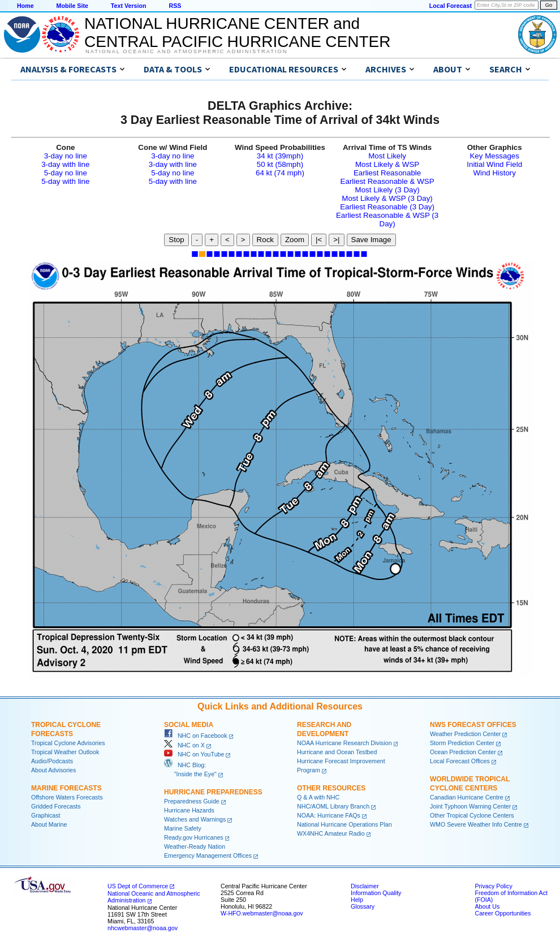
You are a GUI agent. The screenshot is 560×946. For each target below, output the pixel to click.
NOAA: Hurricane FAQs (329, 815)
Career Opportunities (503, 913)
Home (25, 6)
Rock (265, 240)
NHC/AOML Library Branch (333, 806)
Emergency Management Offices (208, 855)
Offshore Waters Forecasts (67, 797)
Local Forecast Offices (460, 761)
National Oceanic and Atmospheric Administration (186, 51)
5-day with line (65, 181)
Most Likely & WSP (387, 164)
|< (319, 240)
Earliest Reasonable (387, 173)
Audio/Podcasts (52, 761)
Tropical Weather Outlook (65, 752)
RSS (175, 6)
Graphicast (46, 815)
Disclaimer (365, 886)
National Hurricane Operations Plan (344, 824)
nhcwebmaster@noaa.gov (143, 928)
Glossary (363, 906)
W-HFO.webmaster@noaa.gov (262, 913)
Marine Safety (183, 828)
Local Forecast (451, 6)
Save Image (371, 240)
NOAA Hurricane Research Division (344, 743)
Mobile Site (72, 6)
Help (357, 900)
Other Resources (331, 788)
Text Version (129, 6)
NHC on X (184, 745)
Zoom (295, 240)
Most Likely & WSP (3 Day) (387, 198)
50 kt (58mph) (280, 164)
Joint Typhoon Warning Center (470, 806)
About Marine (49, 824)
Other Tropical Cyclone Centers (472, 815)
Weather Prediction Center (465, 734)
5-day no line (66, 173)
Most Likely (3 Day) (387, 190)
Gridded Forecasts (56, 806)
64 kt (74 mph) (280, 173)
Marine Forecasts (66, 788)
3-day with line (65, 164)
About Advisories (53, 770)
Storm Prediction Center (462, 743)
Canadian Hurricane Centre (467, 797)
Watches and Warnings (195, 819)
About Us (487, 906)
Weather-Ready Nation (195, 846)
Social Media (189, 725)
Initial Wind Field (494, 164)
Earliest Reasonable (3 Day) (387, 207)
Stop (176, 240)
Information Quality (376, 893)
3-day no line (66, 156)
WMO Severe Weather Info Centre (476, 824)
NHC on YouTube (194, 754)
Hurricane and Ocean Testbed (337, 752)
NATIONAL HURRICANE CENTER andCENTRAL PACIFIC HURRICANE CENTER (237, 33)
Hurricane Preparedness (213, 792)
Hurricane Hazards (189, 810)
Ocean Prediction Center (463, 752)
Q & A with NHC (318, 797)
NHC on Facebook (196, 736)
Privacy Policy (493, 886)
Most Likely (387, 156)
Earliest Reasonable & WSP (387, 181)
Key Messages (494, 156)
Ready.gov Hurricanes (194, 837)
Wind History (494, 173)
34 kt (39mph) (280, 156)
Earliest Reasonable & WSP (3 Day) (387, 220)
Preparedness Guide (192, 801)
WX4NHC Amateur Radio (331, 833)
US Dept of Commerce (138, 886)
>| (336, 240)
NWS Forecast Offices (473, 725)
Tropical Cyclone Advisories (68, 743)
